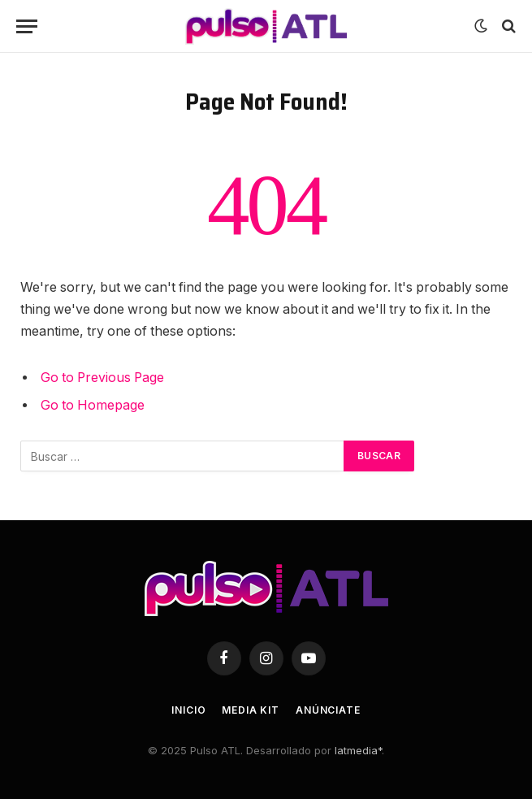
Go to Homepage (93, 405)
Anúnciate (328, 710)
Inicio (188, 710)
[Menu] (27, 26)
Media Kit (251, 710)
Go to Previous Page (102, 378)
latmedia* (358, 750)
